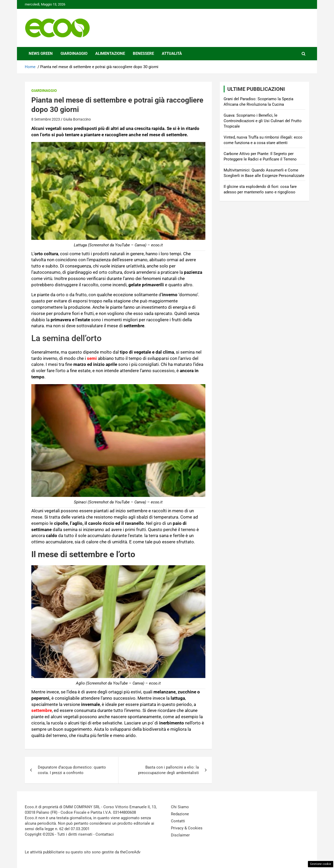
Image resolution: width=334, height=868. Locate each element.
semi (92, 358)
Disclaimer (180, 835)
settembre (42, 710)
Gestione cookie (321, 864)
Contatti (178, 821)
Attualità (172, 53)
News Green (41, 53)
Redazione (180, 814)
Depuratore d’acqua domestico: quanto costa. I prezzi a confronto (72, 770)
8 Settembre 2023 (46, 119)
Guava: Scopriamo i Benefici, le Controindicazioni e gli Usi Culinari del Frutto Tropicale (263, 121)
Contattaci (105, 834)
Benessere (143, 53)
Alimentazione (110, 53)
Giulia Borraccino (77, 119)
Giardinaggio (74, 53)
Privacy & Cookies (187, 828)
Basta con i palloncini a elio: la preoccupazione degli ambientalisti (168, 770)
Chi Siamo (180, 807)
